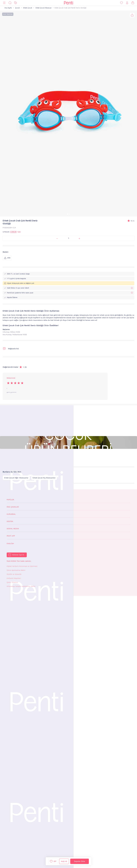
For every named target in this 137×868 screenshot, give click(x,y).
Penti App (11, 536)
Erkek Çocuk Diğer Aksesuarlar (16, 478)
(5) (133, 221)
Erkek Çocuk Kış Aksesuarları (44, 478)
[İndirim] (16, 3)
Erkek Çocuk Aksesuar (44, 8)
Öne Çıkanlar (13, 507)
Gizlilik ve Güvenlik (14, 574)
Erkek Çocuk (28, 8)
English (10, 544)
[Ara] (10, 3)
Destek (10, 521)
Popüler (10, 500)
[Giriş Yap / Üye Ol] (127, 3)
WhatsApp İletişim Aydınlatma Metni (21, 586)
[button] (68, 214)
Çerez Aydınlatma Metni (16, 570)
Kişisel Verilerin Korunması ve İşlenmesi (22, 566)
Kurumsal (11, 514)
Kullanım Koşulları (14, 578)
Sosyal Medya (13, 529)
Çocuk (17, 8)
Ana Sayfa (8, 8)
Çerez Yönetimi (12, 582)
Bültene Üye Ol (18, 555)
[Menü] (4, 3)
